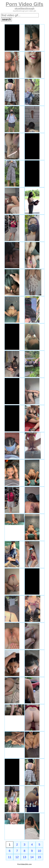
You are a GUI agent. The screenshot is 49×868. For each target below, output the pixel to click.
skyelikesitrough (24, 8)
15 (39, 857)
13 (24, 857)
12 (17, 857)
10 (39, 851)
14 (32, 857)
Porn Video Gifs (24, 4)
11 (10, 857)
